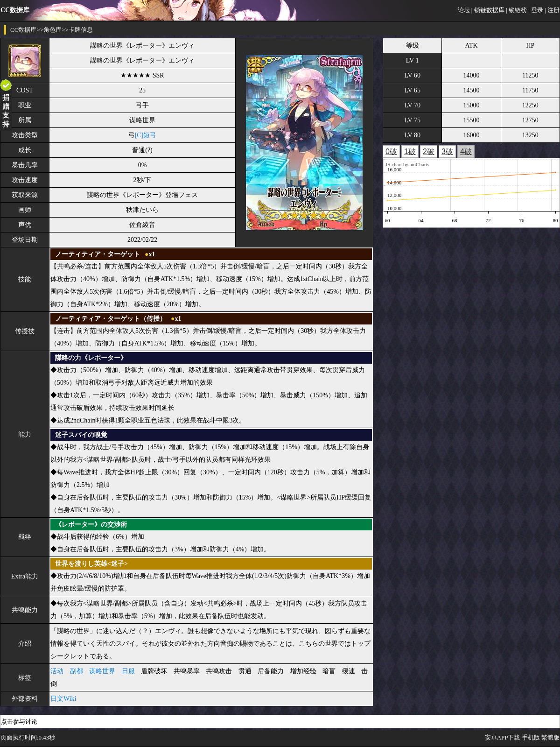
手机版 (531, 737)
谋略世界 (102, 671)
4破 (466, 152)
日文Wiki (63, 699)
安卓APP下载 (503, 737)
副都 (77, 671)
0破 (391, 152)
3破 (447, 152)
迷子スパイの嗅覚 (81, 435)
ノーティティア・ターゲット (98, 254)
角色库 (52, 30)
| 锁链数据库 (488, 10)
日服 (128, 671)
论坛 (464, 10)
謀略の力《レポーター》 (91, 358)
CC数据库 (23, 30)
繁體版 (550, 737)
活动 (57, 671)
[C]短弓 (146, 135)
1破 (410, 152)
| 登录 (536, 10)
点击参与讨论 (19, 722)
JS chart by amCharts (407, 164)
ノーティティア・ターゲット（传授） (111, 319)
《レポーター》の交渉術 (91, 525)
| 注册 (552, 10)
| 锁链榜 (516, 10)
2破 (429, 152)
